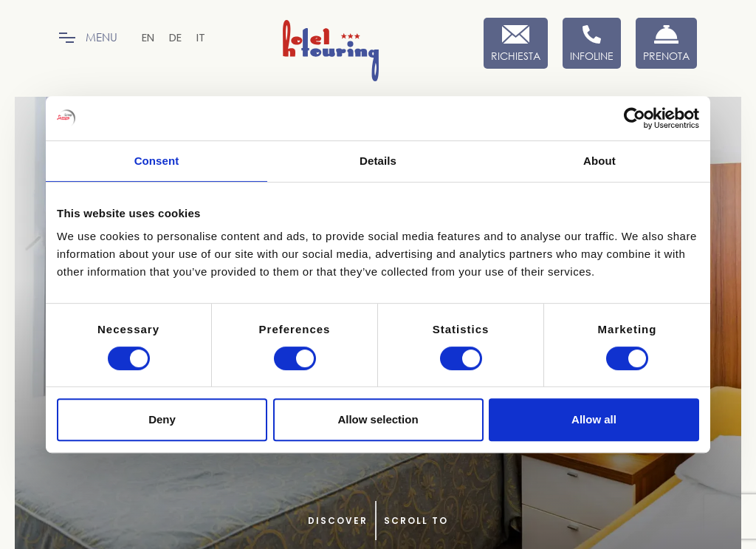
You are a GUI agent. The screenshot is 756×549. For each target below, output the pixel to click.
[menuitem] (148, 37)
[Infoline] (592, 43)
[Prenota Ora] (666, 43)
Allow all (594, 419)
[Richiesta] (516, 43)
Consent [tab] (157, 161)
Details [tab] (378, 161)
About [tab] (599, 161)
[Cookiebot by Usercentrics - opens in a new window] (635, 118)
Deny (162, 419)
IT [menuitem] (201, 37)
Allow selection (378, 419)
